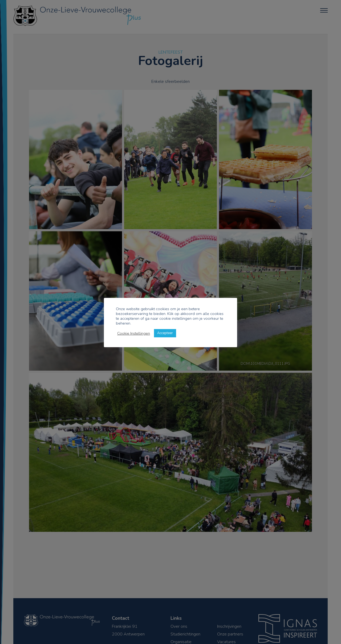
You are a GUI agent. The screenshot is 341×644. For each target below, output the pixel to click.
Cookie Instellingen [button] (134, 333)
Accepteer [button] (165, 333)
